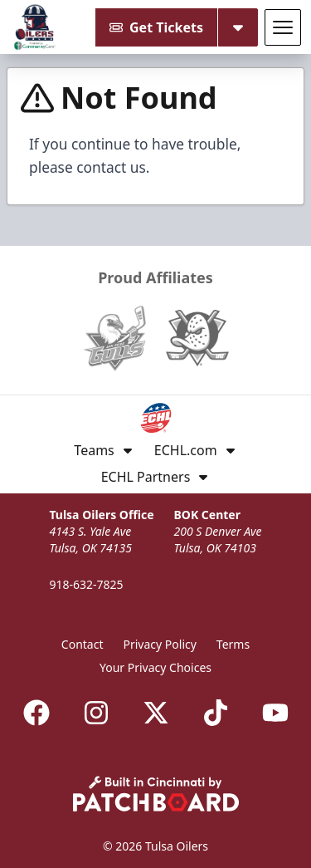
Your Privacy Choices (155, 667)
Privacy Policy (160, 644)
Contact (83, 644)
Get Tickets (156, 27)
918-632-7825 (86, 584)
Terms (233, 644)
